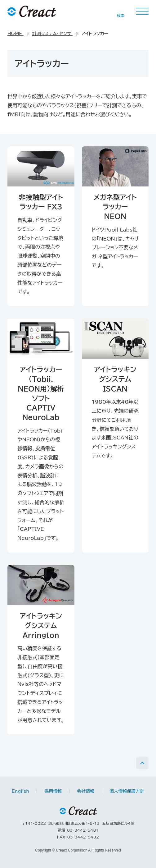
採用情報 (53, 791)
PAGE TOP (142, 763)
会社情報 (86, 791)
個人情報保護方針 (127, 791)
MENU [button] (142, 11)
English (20, 791)
